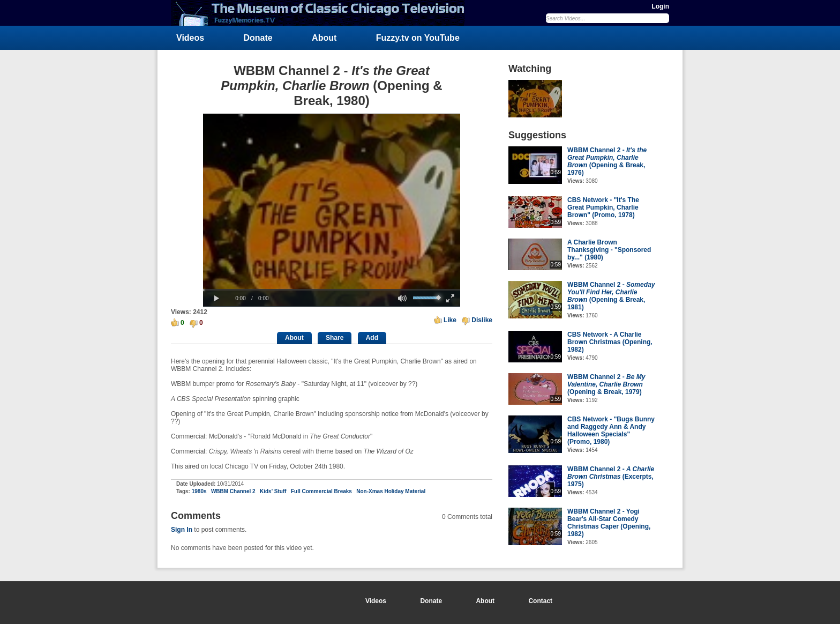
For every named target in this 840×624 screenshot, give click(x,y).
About (324, 38)
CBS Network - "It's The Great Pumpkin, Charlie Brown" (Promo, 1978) (603, 207)
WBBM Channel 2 (233, 491)
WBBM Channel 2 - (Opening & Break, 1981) (611, 296)
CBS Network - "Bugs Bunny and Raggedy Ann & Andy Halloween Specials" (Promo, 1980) (611, 430)
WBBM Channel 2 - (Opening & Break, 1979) (606, 384)
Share (335, 338)
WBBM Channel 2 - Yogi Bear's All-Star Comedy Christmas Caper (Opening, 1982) (609, 523)
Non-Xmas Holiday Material (391, 491)
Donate (258, 38)
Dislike (482, 320)
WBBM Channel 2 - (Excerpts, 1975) (611, 477)
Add (372, 338)
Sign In (182, 530)
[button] (216, 299)
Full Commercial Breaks (321, 491)
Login (660, 6)
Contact (540, 601)
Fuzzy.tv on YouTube (418, 38)
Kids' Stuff (273, 491)
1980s (199, 491)
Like (450, 320)
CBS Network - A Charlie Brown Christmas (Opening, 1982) (610, 342)
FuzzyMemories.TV (322, 13)
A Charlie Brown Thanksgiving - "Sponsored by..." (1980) (609, 250)
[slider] (332, 290)
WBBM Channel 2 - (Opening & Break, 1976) (607, 161)
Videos (190, 38)
